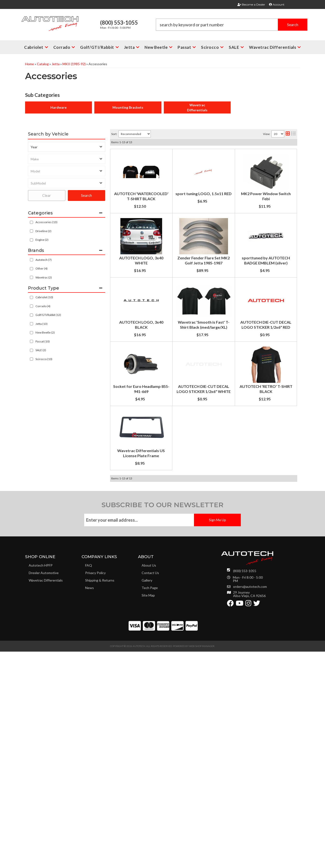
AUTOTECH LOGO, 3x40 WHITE (179, 286)
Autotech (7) (44, 260)
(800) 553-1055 (245, 794)
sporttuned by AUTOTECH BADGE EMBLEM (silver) (196, 364)
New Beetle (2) (45, 332)
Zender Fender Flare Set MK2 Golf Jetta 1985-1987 (195, 327)
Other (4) (41, 268)
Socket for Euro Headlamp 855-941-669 (185, 536)
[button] (232, 25)
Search (86, 195)
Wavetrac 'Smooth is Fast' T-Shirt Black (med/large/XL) (199, 456)
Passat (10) (43, 341)
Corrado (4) (43, 306)
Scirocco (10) (44, 359)
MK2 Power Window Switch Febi (179, 247)
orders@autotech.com (250, 810)
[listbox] (67, 147)
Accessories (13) (46, 222)
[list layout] (294, 134)
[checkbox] (31, 260)
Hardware (59, 107)
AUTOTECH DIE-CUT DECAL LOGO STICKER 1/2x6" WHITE (203, 582)
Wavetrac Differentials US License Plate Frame (192, 665)
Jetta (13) (41, 324)
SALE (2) (41, 350)
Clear (47, 195)
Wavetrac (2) (44, 277)
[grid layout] (288, 134)
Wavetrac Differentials (197, 107)
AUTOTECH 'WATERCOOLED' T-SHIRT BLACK (192, 155)
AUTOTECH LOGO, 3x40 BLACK (179, 410)
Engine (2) (42, 240)
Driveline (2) (43, 231)
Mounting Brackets (128, 107)
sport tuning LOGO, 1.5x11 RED (178, 201)
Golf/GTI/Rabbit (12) (48, 315)
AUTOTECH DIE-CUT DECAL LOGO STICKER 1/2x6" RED (200, 489)
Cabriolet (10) (44, 297)
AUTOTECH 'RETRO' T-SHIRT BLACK (183, 628)
